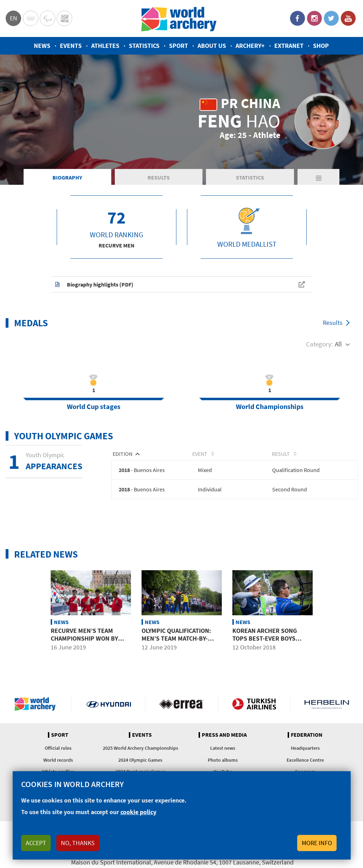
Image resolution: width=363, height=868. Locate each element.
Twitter (331, 18)
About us (212, 46)
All (338, 347)
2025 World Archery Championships (140, 753)
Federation (307, 739)
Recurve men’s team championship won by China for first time (84, 643)
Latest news (223, 753)
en (14, 18)
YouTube (348, 18)
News (42, 46)
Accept (36, 843)
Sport (179, 46)
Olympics (31, 18)
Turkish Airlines (254, 708)
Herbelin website (327, 708)
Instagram (314, 18)
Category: (320, 347)
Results (159, 181)
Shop (321, 46)
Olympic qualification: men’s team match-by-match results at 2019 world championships (176, 647)
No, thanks (78, 843)
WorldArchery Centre (64, 18)
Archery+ (250, 46)
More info (317, 843)
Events (71, 46)
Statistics (144, 46)
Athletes (105, 46)
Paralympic (48, 18)
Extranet (289, 46)
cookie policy (138, 812)
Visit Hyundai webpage (109, 708)
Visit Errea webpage (181, 708)
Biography (67, 181)
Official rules (58, 753)
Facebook (298, 18)
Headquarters (305, 753)
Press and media (224, 739)
